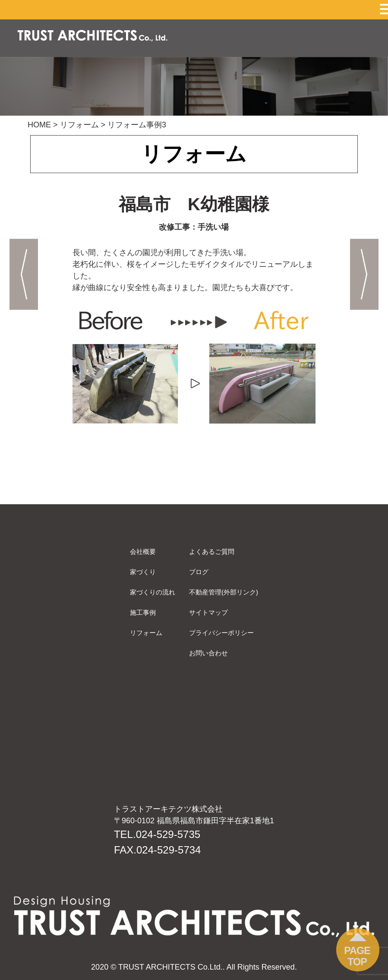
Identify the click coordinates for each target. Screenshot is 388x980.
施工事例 (143, 612)
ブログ (199, 572)
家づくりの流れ (153, 592)
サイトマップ (208, 612)
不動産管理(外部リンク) (224, 592)
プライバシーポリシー (221, 633)
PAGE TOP (357, 956)
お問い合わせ (208, 653)
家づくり (143, 572)
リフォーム (146, 633)
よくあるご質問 (212, 552)
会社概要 (143, 552)
